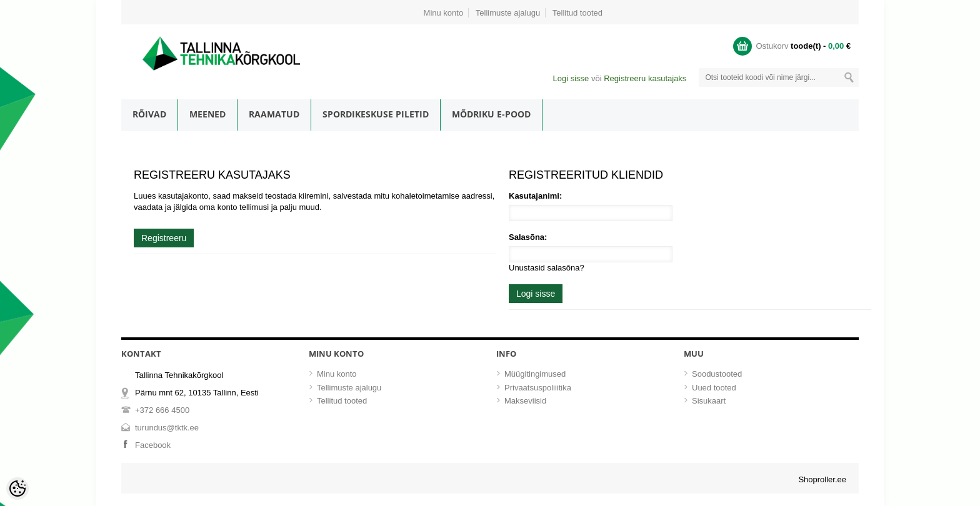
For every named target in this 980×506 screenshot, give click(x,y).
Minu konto (444, 13)
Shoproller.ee (822, 479)
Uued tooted (714, 388)
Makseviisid (525, 401)
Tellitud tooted (577, 13)
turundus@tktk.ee (167, 428)
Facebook (153, 445)
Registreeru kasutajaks (645, 78)
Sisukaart (709, 401)
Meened (207, 114)
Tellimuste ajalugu (508, 13)
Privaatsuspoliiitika (538, 388)
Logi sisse (571, 78)
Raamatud (274, 114)
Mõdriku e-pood (491, 114)
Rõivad (149, 114)
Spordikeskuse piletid (376, 114)
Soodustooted (717, 374)
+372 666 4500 (162, 410)
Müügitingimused (535, 374)
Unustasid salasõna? (547, 268)
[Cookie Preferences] (17, 489)
